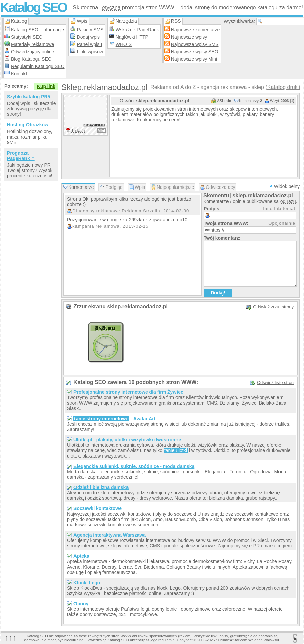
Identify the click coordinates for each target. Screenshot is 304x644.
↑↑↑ (10, 637)
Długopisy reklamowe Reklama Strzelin (116, 211)
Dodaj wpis (88, 37)
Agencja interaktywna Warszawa (110, 535)
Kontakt (19, 74)
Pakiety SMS (90, 30)
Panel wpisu (90, 44)
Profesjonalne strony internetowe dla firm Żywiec (128, 392)
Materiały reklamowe (33, 44)
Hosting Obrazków (28, 125)
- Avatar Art (114, 419)
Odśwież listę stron (275, 383)
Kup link (46, 86)
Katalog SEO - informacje (38, 30)
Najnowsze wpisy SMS (195, 44)
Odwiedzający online (33, 52)
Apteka (81, 556)
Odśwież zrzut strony (273, 307)
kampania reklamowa (96, 226)
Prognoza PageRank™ (21, 156)
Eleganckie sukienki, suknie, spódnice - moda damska (134, 466)
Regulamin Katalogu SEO (38, 66)
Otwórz (154, 101)
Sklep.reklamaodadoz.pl (104, 87)
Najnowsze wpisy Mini (194, 59)
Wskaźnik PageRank (137, 30)
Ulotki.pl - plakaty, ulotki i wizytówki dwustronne (127, 440)
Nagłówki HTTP (132, 37)
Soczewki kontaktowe (98, 508)
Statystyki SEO (27, 37)
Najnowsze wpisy (189, 37)
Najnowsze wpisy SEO (195, 52)
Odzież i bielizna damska (101, 487)
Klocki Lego (87, 583)
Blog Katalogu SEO (31, 59)
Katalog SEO (33, 7)
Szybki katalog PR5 (29, 97)
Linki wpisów (90, 52)
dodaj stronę (195, 8)
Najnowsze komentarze (196, 30)
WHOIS (124, 44)
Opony (81, 604)
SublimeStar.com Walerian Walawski (247, 640)
